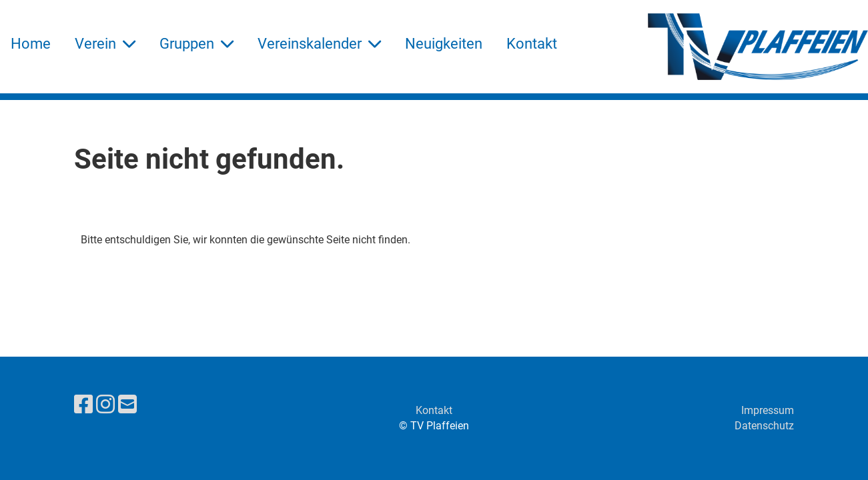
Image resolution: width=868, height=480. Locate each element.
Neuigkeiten (444, 44)
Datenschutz (764, 426)
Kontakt (532, 44)
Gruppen (196, 44)
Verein (105, 44)
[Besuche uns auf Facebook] (83, 405)
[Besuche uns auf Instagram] (105, 405)
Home (31, 44)
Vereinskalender (319, 44)
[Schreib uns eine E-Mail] (127, 405)
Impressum (768, 410)
